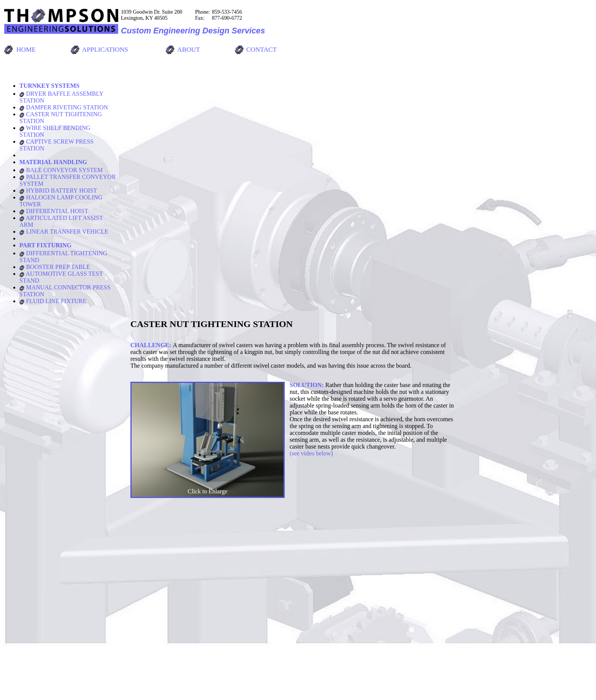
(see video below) (311, 453)
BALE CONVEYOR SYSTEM (61, 170)
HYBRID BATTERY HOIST (58, 190)
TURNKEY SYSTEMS (49, 86)
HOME (26, 50)
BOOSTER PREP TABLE (55, 267)
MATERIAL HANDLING (53, 162)
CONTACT (262, 50)
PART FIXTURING (45, 245)
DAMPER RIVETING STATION (64, 107)
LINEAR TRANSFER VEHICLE (64, 231)
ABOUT (189, 50)
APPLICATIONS (105, 50)
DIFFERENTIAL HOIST (54, 211)
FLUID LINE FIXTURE (53, 301)
